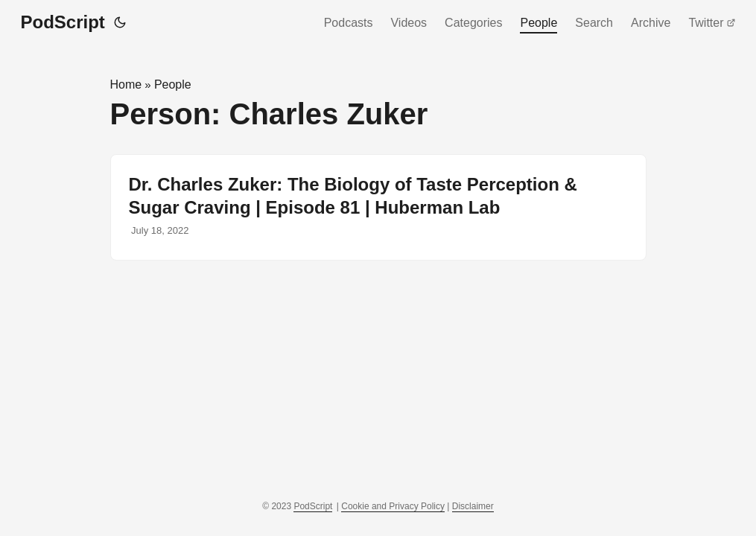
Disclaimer (473, 506)
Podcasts (349, 23)
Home (126, 84)
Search (594, 23)
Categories (473, 23)
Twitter (712, 23)
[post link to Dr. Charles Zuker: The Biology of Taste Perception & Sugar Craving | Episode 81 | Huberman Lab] (378, 207)
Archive (651, 23)
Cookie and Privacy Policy (393, 506)
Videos (409, 23)
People (539, 23)
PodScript (63, 22)
